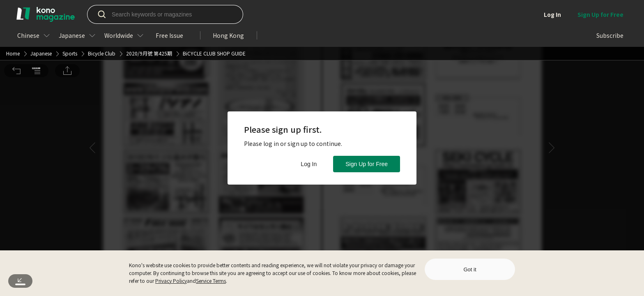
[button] (16, 13)
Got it (470, 269)
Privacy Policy (171, 281)
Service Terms (211, 281)
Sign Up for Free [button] (367, 164)
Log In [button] (309, 164)
